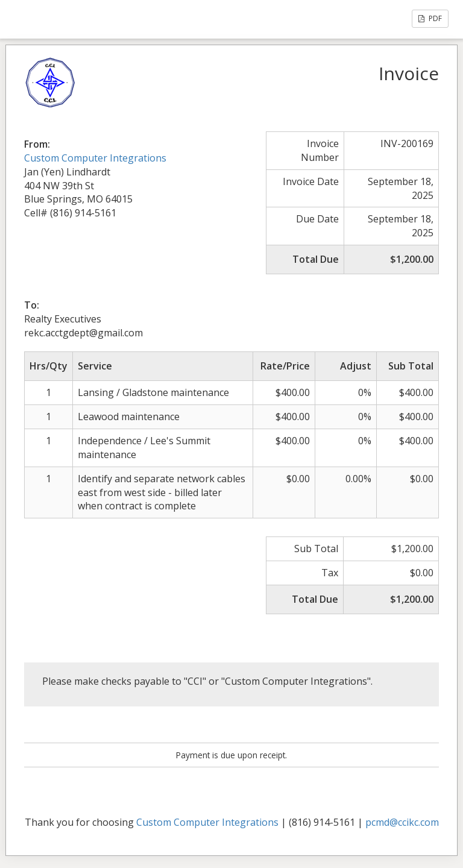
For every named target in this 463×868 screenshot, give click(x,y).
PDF (430, 18)
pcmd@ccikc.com (402, 822)
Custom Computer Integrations (95, 158)
